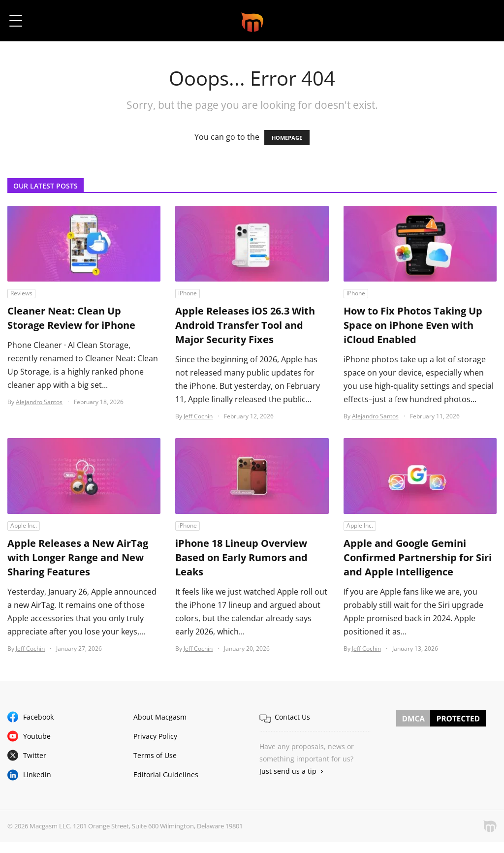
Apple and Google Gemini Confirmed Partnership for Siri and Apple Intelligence (418, 558)
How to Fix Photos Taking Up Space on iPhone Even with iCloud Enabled (413, 326)
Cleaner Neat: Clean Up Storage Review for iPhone (71, 318)
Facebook (38, 717)
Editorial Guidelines (166, 774)
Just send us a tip (288, 771)
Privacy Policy (155, 736)
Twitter (35, 755)
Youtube (37, 736)
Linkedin (37, 774)
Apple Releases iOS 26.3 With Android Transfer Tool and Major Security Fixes (245, 326)
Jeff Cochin (198, 416)
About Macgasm (160, 717)
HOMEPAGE (287, 138)
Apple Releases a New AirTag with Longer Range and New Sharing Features (78, 558)
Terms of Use (155, 755)
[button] (483, 21)
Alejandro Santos (39, 402)
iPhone (188, 293)
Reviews (21, 293)
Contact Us (292, 717)
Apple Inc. (24, 525)
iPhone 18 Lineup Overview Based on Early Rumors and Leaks (241, 558)
